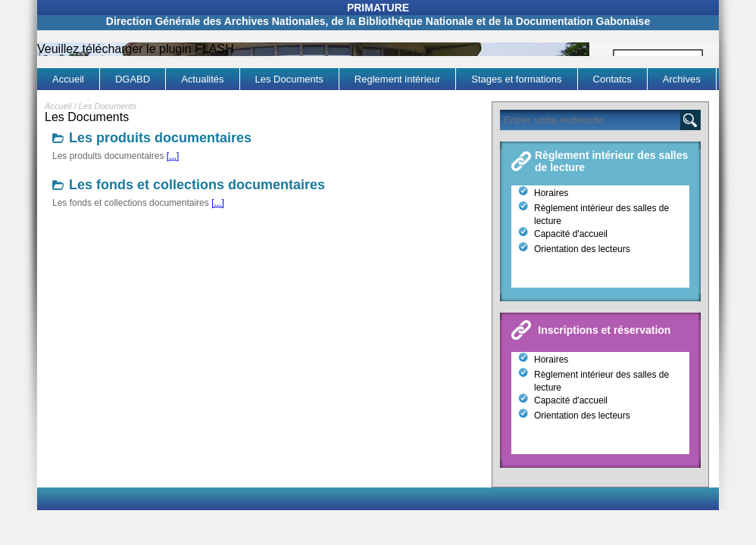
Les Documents (108, 106)
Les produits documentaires (160, 138)
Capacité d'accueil (571, 234)
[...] (173, 156)
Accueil (58, 106)
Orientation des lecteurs (582, 249)
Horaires (551, 193)
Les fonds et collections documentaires (197, 185)
